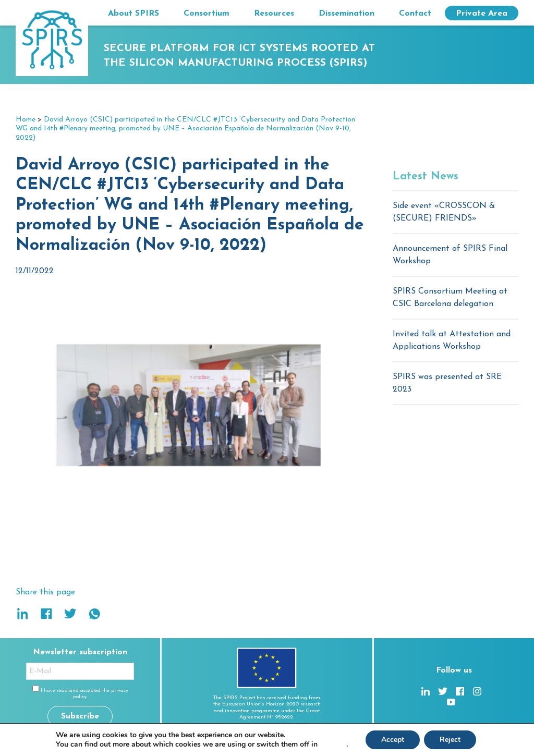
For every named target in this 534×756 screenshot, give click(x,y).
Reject (450, 740)
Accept (393, 740)
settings (333, 745)
